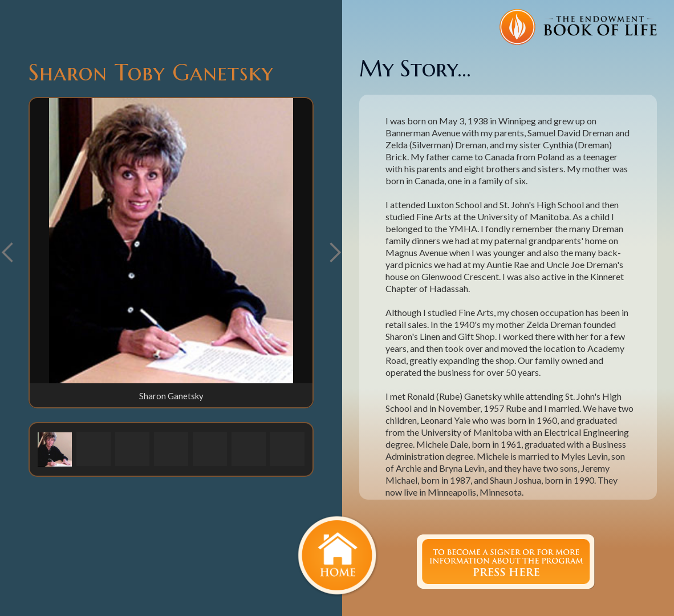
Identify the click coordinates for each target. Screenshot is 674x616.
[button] (335, 253)
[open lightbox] (171, 241)
